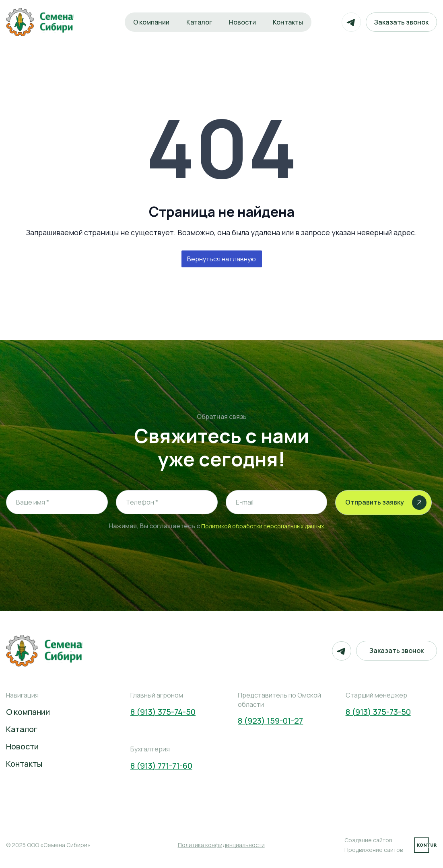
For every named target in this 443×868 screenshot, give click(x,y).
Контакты (288, 22)
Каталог (199, 22)
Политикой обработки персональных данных (263, 526)
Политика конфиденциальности (221, 845)
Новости (242, 22)
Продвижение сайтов (374, 850)
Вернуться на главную (221, 259)
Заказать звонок (401, 22)
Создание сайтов (368, 840)
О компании (151, 22)
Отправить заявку (386, 503)
